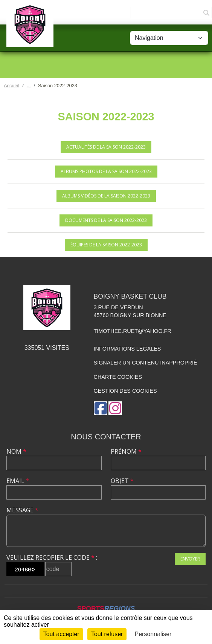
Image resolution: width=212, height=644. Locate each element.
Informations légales (127, 349)
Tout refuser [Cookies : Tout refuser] (107, 634)
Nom (16, 451)
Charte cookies (118, 377)
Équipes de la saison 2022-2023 (106, 245)
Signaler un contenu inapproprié (146, 363)
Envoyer (190, 559)
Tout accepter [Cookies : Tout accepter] (61, 634)
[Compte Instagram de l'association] (115, 408)
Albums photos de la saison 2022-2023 (106, 171)
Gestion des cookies (125, 391)
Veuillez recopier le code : (52, 557)
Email (18, 481)
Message (22, 510)
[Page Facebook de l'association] (101, 408)
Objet (122, 481)
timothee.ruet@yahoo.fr (133, 331)
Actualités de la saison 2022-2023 (106, 147)
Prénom (126, 451)
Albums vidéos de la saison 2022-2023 (106, 196)
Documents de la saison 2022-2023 (106, 220)
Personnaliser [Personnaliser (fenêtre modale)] (153, 634)
